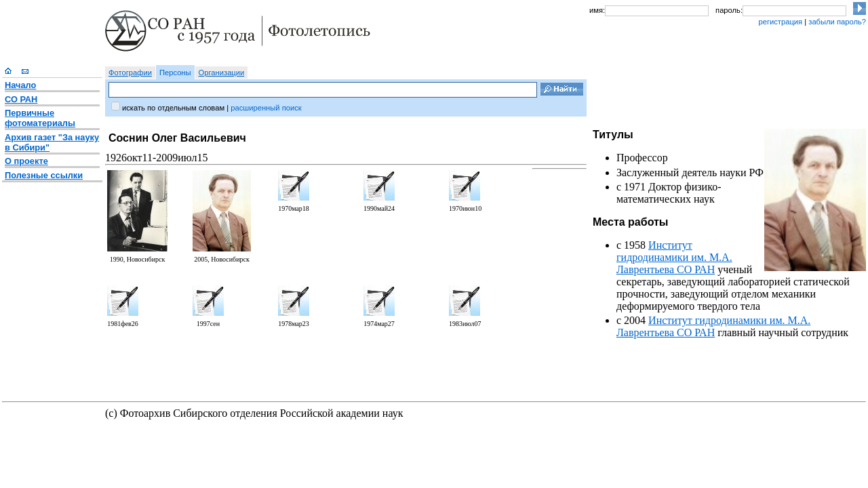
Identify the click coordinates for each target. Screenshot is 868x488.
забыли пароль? (837, 22)
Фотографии (130, 73)
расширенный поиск (266, 108)
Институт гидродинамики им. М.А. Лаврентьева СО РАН (674, 257)
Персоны (175, 73)
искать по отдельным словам (173, 108)
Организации (222, 73)
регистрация (780, 22)
